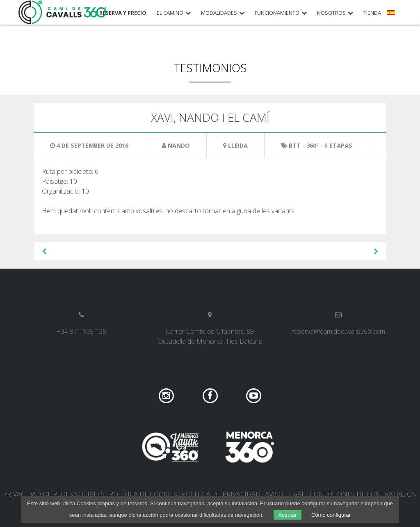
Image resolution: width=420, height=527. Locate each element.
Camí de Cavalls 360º (63, 12)
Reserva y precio (123, 13)
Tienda (372, 13)
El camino (170, 13)
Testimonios (210, 68)
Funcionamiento (277, 13)
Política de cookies (143, 494)
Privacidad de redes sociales (54, 494)
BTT (295, 145)
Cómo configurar (331, 515)
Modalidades (219, 13)
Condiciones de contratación (363, 494)
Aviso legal (285, 494)
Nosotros (331, 13)
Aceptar (288, 515)
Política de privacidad (221, 494)
